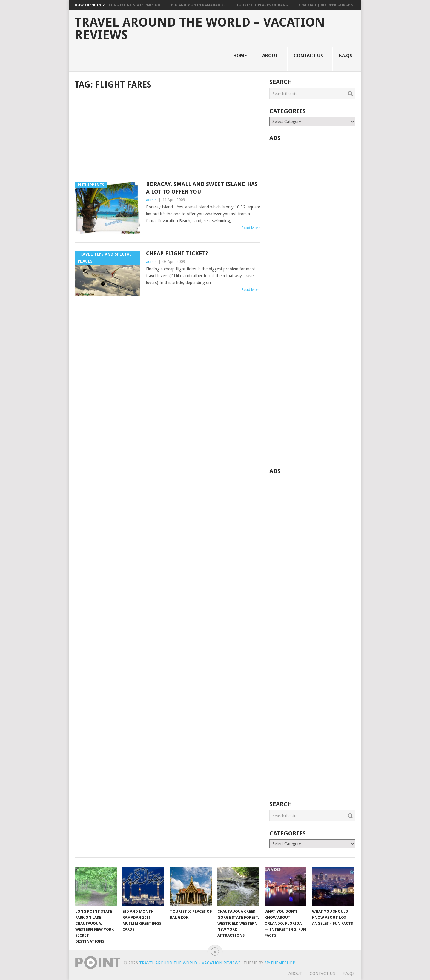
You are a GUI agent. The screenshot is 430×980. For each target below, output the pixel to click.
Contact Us (308, 56)
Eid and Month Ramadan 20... (200, 5)
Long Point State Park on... (136, 5)
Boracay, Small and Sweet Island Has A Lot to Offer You (202, 188)
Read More (251, 228)
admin (151, 200)
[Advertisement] (168, 136)
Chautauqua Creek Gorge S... (327, 5)
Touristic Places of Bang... (264, 5)
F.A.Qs (345, 56)
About (270, 56)
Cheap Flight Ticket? (177, 253)
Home (240, 56)
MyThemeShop (280, 963)
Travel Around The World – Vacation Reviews (200, 29)
